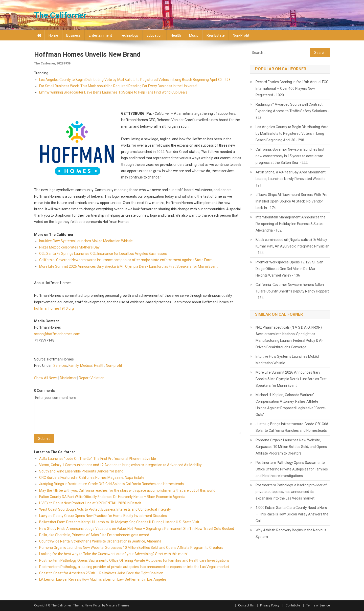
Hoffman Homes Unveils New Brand (87, 54)
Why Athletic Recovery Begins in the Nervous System (291, 533)
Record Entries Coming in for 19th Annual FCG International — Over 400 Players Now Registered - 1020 (292, 88)
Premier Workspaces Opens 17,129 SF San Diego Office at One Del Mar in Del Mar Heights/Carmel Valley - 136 (289, 269)
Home (53, 35)
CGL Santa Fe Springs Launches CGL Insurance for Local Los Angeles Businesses (103, 254)
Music (194, 35)
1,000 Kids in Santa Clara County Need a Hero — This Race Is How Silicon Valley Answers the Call (292, 514)
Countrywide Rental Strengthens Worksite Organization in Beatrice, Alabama (100, 541)
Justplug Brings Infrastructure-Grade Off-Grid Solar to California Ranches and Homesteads (111, 484)
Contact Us (246, 605)
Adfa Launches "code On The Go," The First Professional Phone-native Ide (98, 459)
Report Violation (92, 378)
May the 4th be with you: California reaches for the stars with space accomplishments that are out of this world (127, 490)
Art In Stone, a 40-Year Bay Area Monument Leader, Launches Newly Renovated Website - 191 (292, 179)
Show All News (46, 378)
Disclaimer (68, 378)
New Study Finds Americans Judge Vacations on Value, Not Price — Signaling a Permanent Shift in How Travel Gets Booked (137, 529)
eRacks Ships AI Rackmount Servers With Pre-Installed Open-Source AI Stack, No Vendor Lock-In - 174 (292, 201)
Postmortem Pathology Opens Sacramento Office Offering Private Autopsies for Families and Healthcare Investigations (134, 560)
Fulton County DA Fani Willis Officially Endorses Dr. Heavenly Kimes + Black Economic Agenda (112, 497)
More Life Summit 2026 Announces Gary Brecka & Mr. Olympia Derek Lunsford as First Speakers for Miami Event (128, 266)
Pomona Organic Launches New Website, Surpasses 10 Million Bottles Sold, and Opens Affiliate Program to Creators (131, 548)
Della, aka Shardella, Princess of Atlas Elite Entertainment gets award (94, 535)
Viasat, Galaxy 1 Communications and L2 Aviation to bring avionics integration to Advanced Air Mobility (120, 465)
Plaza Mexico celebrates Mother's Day (69, 247)
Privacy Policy (270, 605)
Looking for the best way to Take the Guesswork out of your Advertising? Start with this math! (113, 554)
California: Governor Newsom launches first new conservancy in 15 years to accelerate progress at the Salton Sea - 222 (290, 156)
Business (73, 35)
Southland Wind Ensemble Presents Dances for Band (81, 471)
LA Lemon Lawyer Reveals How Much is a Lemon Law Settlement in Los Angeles (103, 579)
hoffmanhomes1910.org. (54, 308)
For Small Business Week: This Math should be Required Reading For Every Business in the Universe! (118, 86)
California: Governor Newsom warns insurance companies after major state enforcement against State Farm (126, 260)
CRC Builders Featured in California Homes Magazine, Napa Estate (92, 478)
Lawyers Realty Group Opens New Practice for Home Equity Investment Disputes (103, 516)
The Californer (60, 15)
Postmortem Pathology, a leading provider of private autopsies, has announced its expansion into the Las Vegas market (134, 567)
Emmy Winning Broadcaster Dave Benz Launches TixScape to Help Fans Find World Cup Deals (113, 92)
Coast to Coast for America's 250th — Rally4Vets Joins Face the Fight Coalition (101, 573)
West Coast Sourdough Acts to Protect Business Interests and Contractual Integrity (105, 509)
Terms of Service (318, 605)
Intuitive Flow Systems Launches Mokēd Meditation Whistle (86, 241)
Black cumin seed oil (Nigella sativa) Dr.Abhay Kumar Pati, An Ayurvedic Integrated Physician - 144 (292, 246)
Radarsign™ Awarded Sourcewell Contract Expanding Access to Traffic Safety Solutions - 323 (292, 111)
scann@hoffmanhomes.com (57, 334)
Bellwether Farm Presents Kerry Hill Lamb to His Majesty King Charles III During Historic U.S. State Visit (119, 522)
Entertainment (100, 35)
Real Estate (216, 35)
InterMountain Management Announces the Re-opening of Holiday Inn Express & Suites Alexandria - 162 (291, 224)
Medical (86, 366)
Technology (129, 35)
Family (74, 366)
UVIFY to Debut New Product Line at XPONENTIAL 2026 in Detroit (90, 503)
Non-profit (241, 35)
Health (176, 35)
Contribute (293, 605)
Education (155, 35)
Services (60, 366)
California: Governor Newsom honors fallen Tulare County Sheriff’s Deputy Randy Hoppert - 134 (292, 291)
